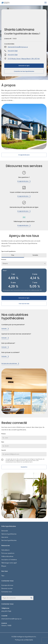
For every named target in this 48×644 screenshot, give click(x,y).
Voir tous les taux (24, 304)
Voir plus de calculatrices (10, 363)
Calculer (5, 329)
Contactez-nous (7, 592)
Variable (35, 255)
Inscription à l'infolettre (9, 560)
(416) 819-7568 (13, 51)
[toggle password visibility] (31, 598)
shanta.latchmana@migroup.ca (18, 47)
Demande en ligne (24, 66)
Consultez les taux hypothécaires (24, 71)
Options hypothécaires (9, 534)
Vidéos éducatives (7, 556)
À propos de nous (7, 585)
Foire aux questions (8, 553)
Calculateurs (5, 550)
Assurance (5, 537)
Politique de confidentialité (24, 640)
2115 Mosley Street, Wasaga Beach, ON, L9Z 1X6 (24, 59)
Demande (5, 531)
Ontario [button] (5, 264)
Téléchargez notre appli (9, 563)
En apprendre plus (24, 155)
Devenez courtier (7, 589)
